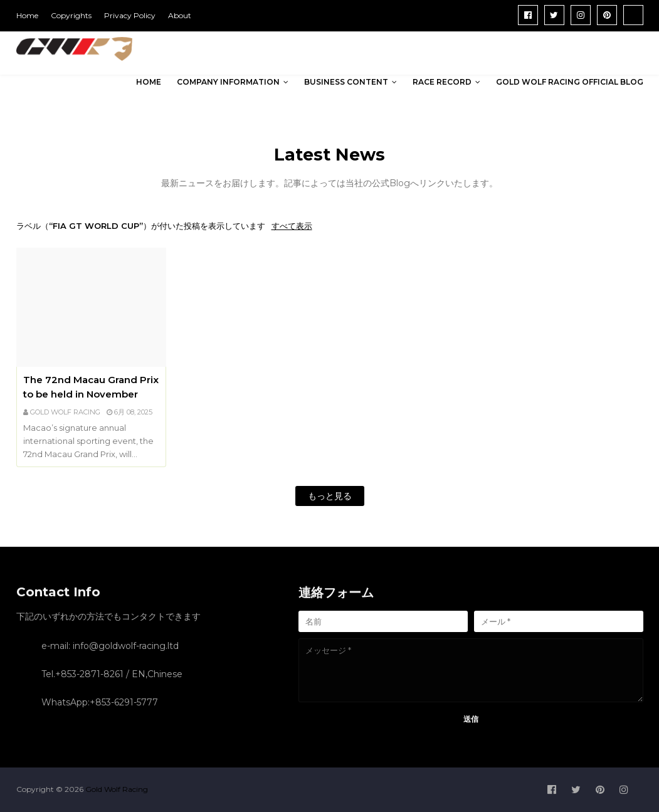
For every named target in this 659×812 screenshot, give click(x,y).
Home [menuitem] (149, 82)
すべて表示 (292, 226)
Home (27, 15)
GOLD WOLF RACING (65, 412)
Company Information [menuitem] (228, 82)
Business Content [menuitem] (346, 82)
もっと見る (330, 496)
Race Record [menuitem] (442, 82)
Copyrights (71, 15)
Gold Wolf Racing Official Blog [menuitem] (570, 82)
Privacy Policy (130, 15)
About (180, 15)
